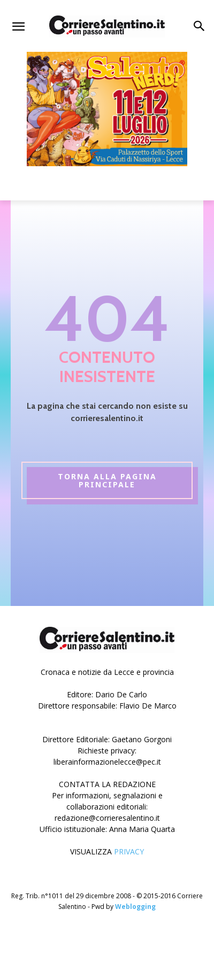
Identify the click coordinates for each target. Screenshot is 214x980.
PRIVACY (129, 851)
